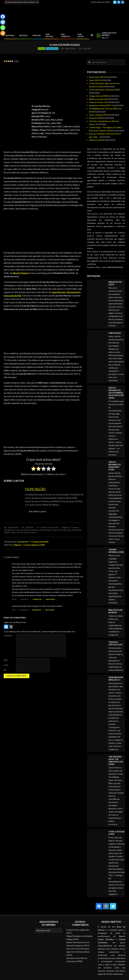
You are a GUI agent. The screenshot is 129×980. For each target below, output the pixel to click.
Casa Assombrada (22, 530)
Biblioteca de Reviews (98, 99)
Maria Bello (77, 530)
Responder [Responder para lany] (50, 610)
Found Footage (45, 530)
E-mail (6, 665)
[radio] (33, 469)
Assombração (9, 530)
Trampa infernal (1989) (99, 96)
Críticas (41, 48)
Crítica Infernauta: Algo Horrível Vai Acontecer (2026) (116, 393)
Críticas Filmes (52, 48)
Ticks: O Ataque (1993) (99, 115)
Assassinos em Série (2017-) (101, 105)
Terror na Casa (17, 532)
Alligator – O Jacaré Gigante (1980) (29, 545)
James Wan (67, 530)
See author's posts (38, 511)
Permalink (37, 599)
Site (5, 670)
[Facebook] (3, 17)
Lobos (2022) (95, 80)
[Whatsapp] (3, 28)
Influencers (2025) (97, 140)
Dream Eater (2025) (97, 77)
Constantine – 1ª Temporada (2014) (33, 542)
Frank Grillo (57, 530)
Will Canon (32, 532)
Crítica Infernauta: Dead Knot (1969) (104, 90)
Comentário (8, 636)
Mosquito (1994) (96, 118)
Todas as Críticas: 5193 (99, 102)
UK (25, 532)
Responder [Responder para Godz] (50, 599)
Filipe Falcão (35, 489)
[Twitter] (3, 22)
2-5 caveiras (74, 527)
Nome (6, 660)
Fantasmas (34, 530)
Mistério (7, 532)
